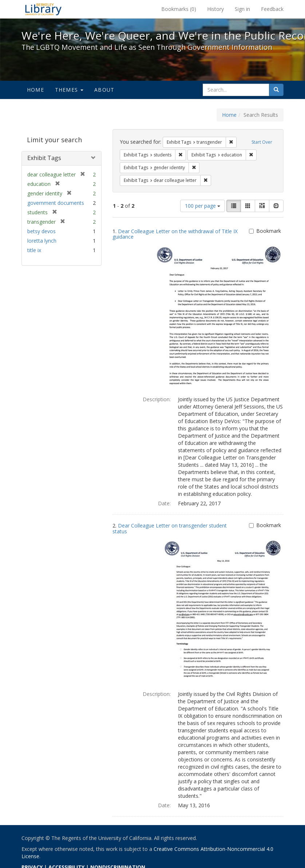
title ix (34, 250)
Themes (69, 90)
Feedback (272, 9)
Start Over (262, 142)
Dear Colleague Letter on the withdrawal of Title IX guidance (175, 234)
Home (35, 90)
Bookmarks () (179, 9)
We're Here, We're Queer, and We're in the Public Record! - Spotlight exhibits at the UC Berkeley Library (43, 9)
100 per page (203, 206)
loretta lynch (42, 241)
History (215, 9)
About (104, 90)
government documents (56, 203)
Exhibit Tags (44, 158)
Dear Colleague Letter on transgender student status (170, 528)
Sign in (242, 9)
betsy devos (41, 231)
